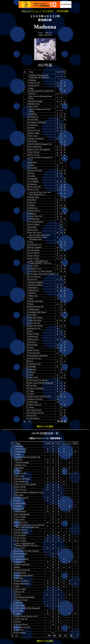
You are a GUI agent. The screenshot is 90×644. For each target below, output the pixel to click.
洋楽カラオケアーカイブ (31, 11)
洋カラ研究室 (48, 11)
